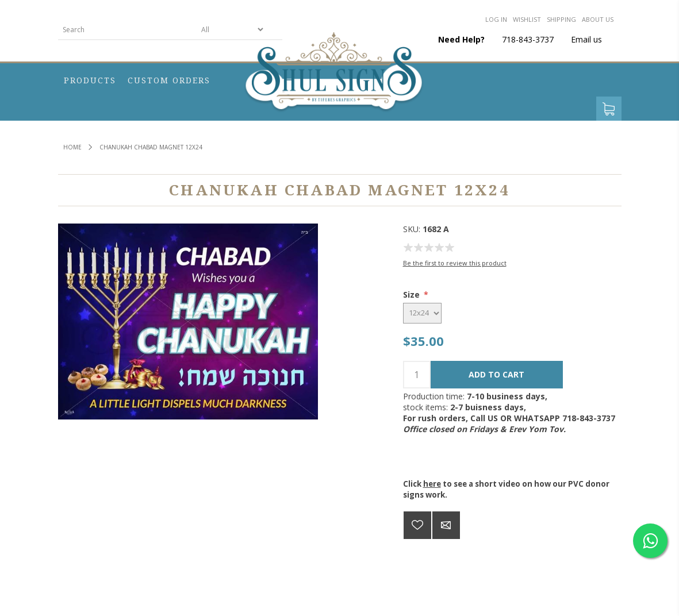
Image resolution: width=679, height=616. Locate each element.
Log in (496, 19)
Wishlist (527, 19)
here (432, 484)
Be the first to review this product (455, 263)
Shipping (561, 19)
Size (413, 294)
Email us (586, 39)
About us (598, 19)
